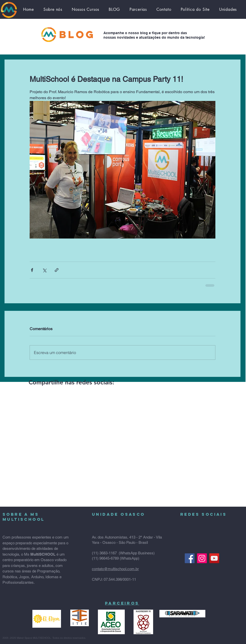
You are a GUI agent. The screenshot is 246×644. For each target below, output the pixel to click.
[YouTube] (214, 558)
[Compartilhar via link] (57, 270)
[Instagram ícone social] (202, 558)
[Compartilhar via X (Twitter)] (44, 270)
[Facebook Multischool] (190, 558)
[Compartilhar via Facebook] (32, 270)
